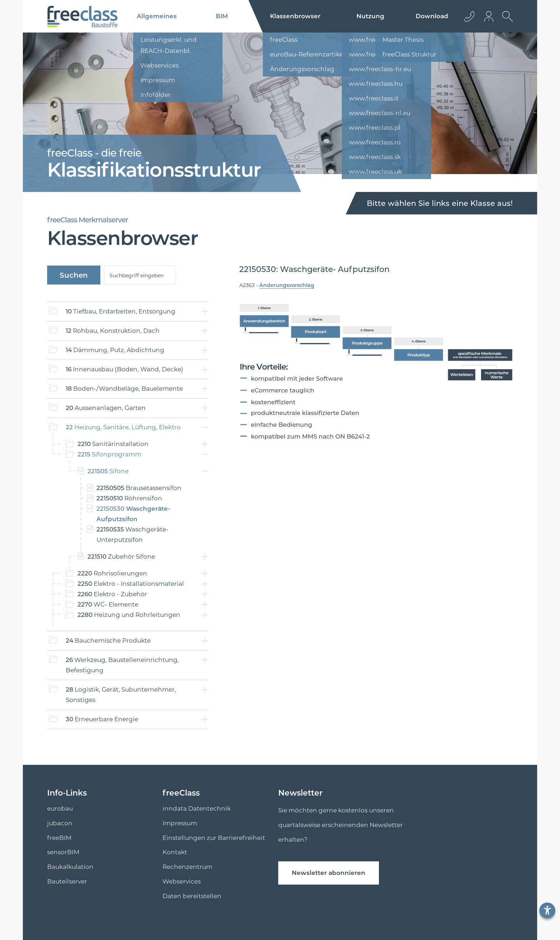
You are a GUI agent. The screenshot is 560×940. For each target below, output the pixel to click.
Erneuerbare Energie (102, 719)
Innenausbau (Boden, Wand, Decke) (124, 369)
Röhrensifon (129, 498)
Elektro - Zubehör (112, 594)
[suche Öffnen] (506, 22)
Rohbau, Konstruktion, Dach (113, 331)
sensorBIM (63, 852)
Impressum (180, 823)
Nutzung (370, 16)
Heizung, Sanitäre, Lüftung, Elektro (123, 427)
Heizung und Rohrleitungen (129, 615)
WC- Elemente (108, 604)
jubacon (60, 823)
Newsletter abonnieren (329, 873)
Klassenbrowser (295, 16)
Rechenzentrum (187, 867)
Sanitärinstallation (113, 444)
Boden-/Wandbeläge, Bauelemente (124, 389)
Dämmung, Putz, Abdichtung (115, 350)
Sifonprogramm (109, 454)
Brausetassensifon (139, 488)
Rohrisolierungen (112, 573)
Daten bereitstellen (192, 896)
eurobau (60, 808)
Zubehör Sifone (121, 556)
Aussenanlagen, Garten (106, 408)
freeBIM (59, 838)
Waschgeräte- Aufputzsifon (133, 514)
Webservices (182, 881)
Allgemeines (157, 16)
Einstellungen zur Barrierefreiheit (214, 838)
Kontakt (175, 852)
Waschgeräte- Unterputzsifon (132, 535)
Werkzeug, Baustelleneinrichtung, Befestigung (122, 665)
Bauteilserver (67, 881)
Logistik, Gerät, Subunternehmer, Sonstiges (121, 695)
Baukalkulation (70, 867)
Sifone (108, 471)
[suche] (140, 275)
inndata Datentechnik (197, 808)
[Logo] (82, 16)
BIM (222, 16)
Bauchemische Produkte (108, 640)
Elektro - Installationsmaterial (131, 584)
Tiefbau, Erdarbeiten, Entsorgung (121, 311)
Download (432, 16)
